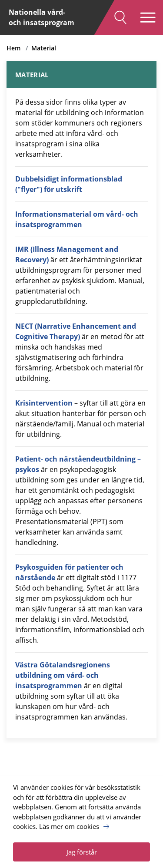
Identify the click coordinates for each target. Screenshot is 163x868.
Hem (13, 48)
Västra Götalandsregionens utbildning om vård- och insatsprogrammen (63, 675)
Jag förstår (82, 852)
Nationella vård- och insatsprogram (42, 17)
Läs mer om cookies (69, 826)
